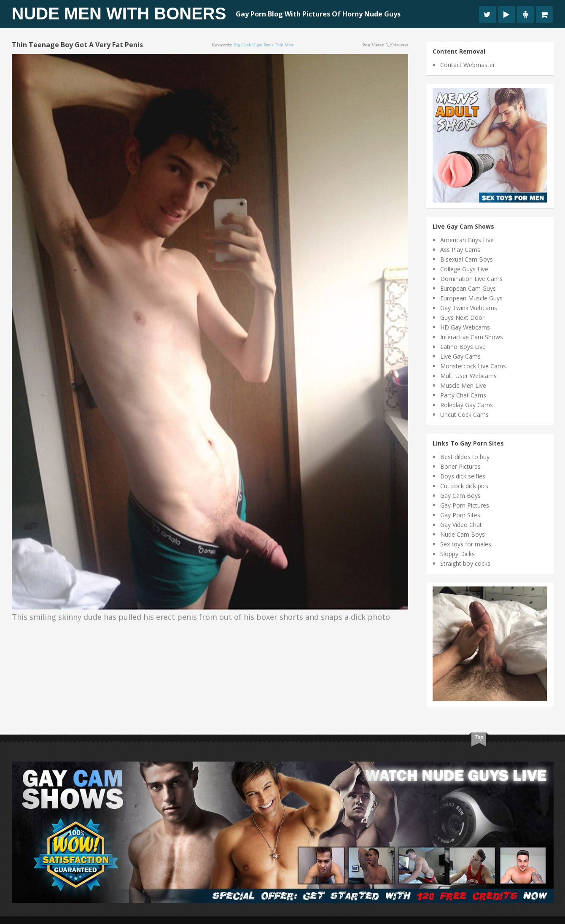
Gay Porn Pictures (465, 505)
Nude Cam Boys (463, 534)
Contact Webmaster (468, 65)
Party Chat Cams (463, 395)
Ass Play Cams (460, 250)
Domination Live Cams (471, 279)
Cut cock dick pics (464, 486)
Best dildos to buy (465, 457)
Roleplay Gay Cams (467, 405)
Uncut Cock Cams (464, 415)
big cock (242, 45)
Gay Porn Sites (460, 515)
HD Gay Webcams (465, 327)
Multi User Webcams (468, 376)
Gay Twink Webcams (469, 308)
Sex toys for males (466, 544)
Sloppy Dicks (457, 554)
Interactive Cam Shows (472, 337)
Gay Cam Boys (460, 496)
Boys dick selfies (463, 476)
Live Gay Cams (460, 356)
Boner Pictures (460, 466)
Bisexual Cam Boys (467, 259)
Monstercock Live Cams (473, 366)
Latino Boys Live (463, 347)
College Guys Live (464, 269)
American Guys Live (467, 240)
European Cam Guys (468, 288)
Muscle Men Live (463, 385)
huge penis (263, 45)
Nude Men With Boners (119, 14)
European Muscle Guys (471, 298)
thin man (284, 45)
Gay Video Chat (461, 525)
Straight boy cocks (465, 563)
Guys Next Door (462, 317)
